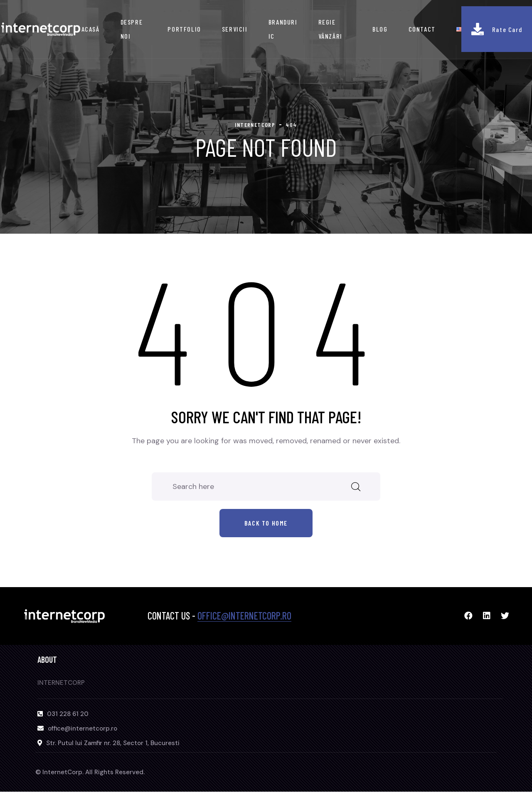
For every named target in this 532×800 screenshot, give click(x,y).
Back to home (266, 523)
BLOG (380, 29)
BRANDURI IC (283, 29)
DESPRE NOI (132, 29)
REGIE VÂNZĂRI (330, 29)
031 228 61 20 (68, 714)
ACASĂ (91, 29)
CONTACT (422, 29)
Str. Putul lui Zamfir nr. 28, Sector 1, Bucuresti (113, 743)
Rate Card (507, 29)
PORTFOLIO (184, 29)
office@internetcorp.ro (244, 616)
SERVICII (235, 29)
